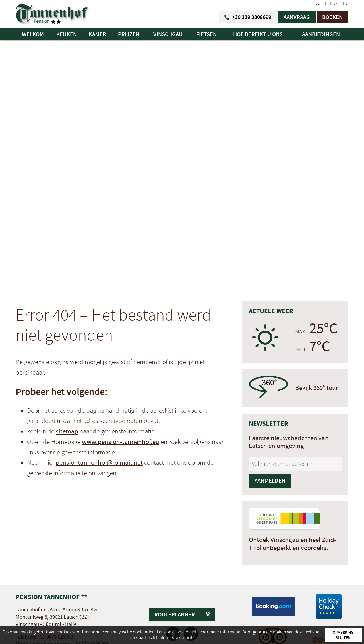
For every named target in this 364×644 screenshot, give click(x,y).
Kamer (97, 34)
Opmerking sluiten (343, 635)
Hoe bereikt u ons (258, 34)
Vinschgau (168, 34)
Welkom (33, 34)
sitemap (67, 431)
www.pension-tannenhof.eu (121, 442)
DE (318, 3)
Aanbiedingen (321, 34)
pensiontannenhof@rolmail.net (99, 463)
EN (335, 3)
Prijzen (129, 34)
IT (326, 3)
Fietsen (206, 34)
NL (345, 3)
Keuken (67, 34)
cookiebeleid (187, 632)
